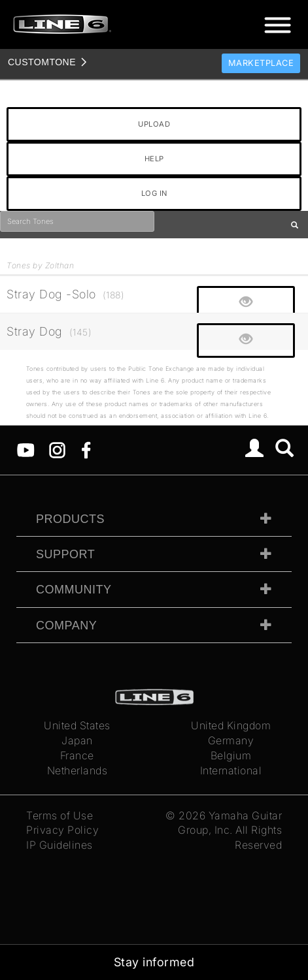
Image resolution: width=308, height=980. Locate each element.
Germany (231, 740)
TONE (42, 62)
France (77, 755)
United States (77, 725)
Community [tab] (74, 590)
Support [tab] (65, 554)
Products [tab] (70, 519)
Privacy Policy (62, 830)
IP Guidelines (60, 845)
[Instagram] (57, 449)
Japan (77, 740)
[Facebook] (86, 449)
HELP (154, 159)
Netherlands (77, 770)
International (231, 770)
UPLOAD (154, 124)
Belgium (231, 755)
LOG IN (154, 193)
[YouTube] (26, 449)
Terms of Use (60, 815)
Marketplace (261, 63)
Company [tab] (66, 625)
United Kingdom (231, 725)
